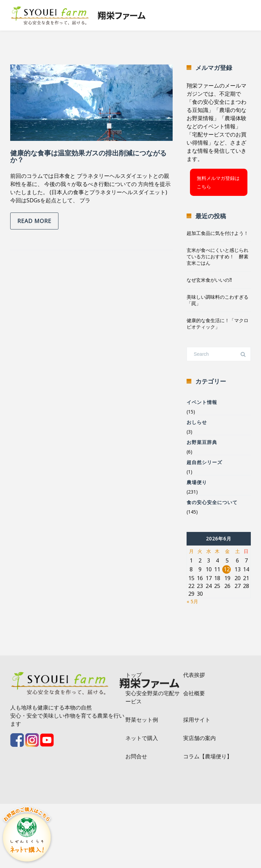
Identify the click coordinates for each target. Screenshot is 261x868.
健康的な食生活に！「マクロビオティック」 (217, 324)
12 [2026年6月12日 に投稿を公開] (227, 569)
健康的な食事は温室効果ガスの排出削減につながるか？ (88, 156)
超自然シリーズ (204, 462)
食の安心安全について (212, 502)
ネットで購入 (142, 738)
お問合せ (136, 756)
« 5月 (192, 601)
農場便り (197, 482)
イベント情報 (202, 402)
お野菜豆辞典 (202, 442)
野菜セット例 (142, 720)
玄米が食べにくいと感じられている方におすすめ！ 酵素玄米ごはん (217, 256)
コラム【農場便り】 (208, 756)
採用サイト (197, 720)
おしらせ (197, 422)
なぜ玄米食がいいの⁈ (209, 280)
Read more (34, 221)
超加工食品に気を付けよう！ (217, 233)
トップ (134, 675)
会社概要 (194, 693)
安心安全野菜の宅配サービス (153, 697)
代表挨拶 (194, 675)
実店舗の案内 (199, 738)
